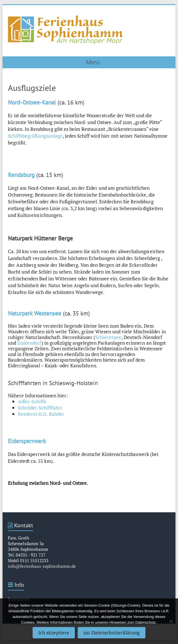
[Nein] (171, 621)
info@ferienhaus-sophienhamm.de (42, 566)
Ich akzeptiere (54, 633)
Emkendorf (29, 343)
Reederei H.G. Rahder (41, 414)
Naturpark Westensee (35, 313)
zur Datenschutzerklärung (112, 633)
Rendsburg (21, 175)
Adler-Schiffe (32, 401)
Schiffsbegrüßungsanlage (35, 136)
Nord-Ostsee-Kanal (32, 102)
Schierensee (108, 337)
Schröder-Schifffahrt (40, 408)
